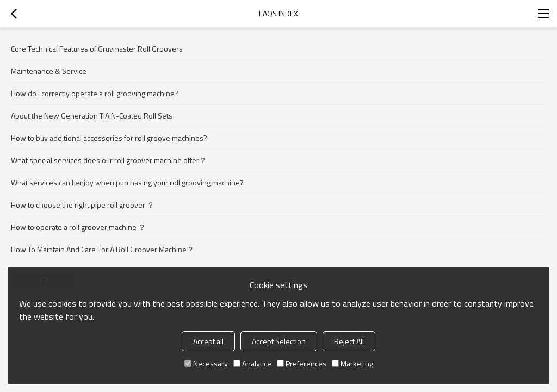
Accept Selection (279, 341)
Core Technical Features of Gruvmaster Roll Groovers (97, 49)
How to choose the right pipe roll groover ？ (83, 205)
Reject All (349, 341)
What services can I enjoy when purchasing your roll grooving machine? (127, 182)
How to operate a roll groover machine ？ (78, 227)
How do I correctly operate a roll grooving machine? (95, 93)
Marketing (352, 363)
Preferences (302, 363)
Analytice (252, 363)
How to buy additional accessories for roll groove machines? (109, 138)
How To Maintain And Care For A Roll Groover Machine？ (103, 249)
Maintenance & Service (49, 71)
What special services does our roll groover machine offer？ (109, 160)
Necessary (206, 363)
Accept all (208, 341)
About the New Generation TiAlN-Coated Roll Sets (92, 116)
